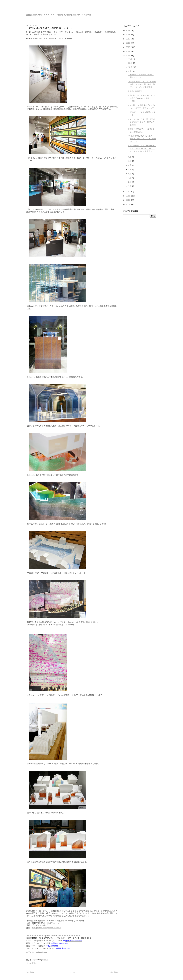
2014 (128, 51)
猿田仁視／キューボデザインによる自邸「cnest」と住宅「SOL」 (142, 98)
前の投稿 (114, 972)
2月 (130, 182)
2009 (128, 204)
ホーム (72, 972)
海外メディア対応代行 (82, 15)
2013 (128, 56)
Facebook (43, 952)
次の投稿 (30, 972)
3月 (130, 178)
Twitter (31, 952)
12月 (130, 59)
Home (28, 15)
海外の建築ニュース (41, 15)
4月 (130, 174)
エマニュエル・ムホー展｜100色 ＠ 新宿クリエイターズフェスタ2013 (141, 122)
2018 (128, 35)
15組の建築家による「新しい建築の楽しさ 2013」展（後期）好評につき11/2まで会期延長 (142, 84)
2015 (128, 47)
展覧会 (34, 963)
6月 (130, 165)
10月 (130, 67)
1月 (130, 186)
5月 (130, 169)
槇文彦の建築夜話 (135, 91)
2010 (128, 200)
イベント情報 (56, 15)
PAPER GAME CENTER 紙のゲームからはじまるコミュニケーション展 (142, 139)
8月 (130, 157)
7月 (130, 161)
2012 (128, 192)
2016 (128, 43)
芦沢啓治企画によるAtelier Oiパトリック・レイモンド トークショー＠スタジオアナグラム (142, 148)
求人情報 (67, 15)
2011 (128, 196)
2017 (128, 39)
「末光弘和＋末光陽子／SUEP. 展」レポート (49, 28)
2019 (128, 30)
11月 (130, 63)
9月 (130, 71)
